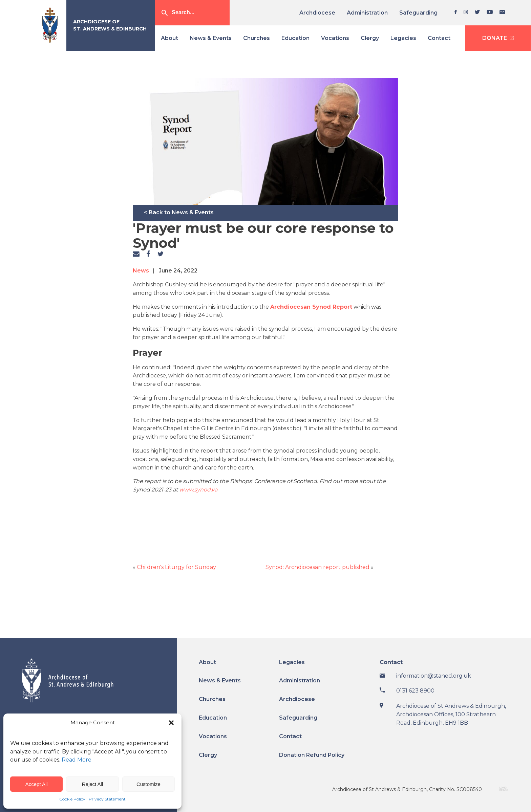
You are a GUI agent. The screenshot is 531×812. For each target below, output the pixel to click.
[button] (171, 723)
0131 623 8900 (415, 691)
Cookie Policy (72, 799)
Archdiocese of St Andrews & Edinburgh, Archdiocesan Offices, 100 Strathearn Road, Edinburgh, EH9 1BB (451, 714)
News (141, 271)
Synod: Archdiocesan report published (317, 567)
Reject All (93, 784)
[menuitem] (320, 13)
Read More (77, 760)
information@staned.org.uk (434, 676)
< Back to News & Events (179, 212)
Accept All (37, 784)
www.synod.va (198, 490)
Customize (148, 784)
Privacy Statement (107, 799)
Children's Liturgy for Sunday (176, 567)
